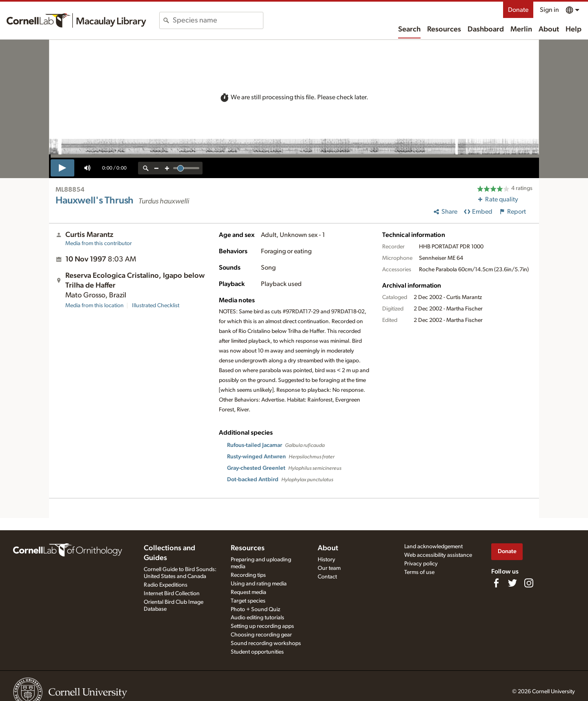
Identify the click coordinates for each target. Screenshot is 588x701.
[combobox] (218, 20)
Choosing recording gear (261, 635)
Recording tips (248, 575)
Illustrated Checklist (156, 306)
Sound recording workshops (266, 643)
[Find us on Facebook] (496, 583)
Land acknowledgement (433, 547)
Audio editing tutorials (257, 618)
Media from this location (95, 306)
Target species (248, 601)
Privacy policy (421, 564)
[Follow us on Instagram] (529, 583)
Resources (444, 29)
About (549, 29)
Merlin (521, 29)
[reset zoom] (146, 168)
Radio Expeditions (166, 585)
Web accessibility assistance (438, 555)
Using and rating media (259, 584)
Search (409, 29)
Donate (518, 10)
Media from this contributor (99, 243)
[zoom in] (167, 168)
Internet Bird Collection (172, 594)
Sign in (549, 10)
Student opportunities (257, 652)
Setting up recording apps (262, 626)
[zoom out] (156, 168)
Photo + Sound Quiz (255, 609)
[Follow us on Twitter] (512, 583)
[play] (62, 168)
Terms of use (419, 572)
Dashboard (486, 29)
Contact (327, 577)
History (326, 560)
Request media (248, 592)
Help (574, 29)
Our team (329, 568)
